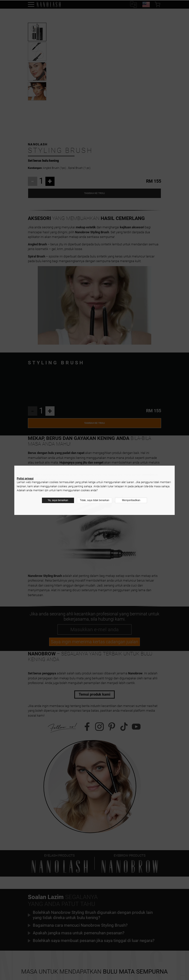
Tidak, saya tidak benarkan (94, 500)
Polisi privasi (25, 478)
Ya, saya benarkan (58, 500)
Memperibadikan (131, 500)
